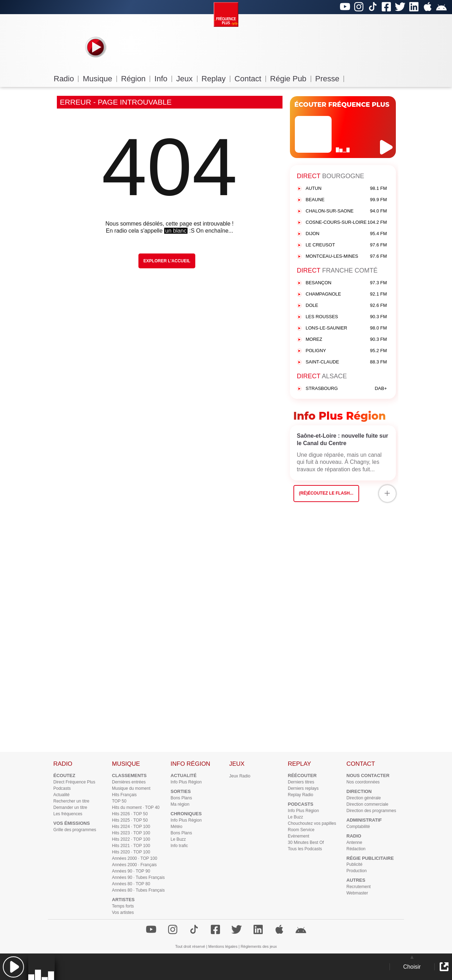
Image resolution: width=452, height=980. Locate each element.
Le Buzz (178, 839)
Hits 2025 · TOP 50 (130, 820)
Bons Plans (181, 798)
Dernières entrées (129, 782)
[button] (13, 967)
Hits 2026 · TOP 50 (130, 814)
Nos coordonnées (363, 782)
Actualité (61, 795)
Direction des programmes (371, 811)
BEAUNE (346, 200)
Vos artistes (123, 912)
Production (356, 871)
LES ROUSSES (346, 317)
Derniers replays (303, 788)
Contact (250, 79)
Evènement (299, 836)
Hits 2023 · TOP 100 (131, 833)
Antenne (354, 842)
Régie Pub (291, 79)
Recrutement (359, 887)
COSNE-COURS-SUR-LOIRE (346, 223)
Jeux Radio (240, 776)
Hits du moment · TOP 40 (136, 807)
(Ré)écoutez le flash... (326, 493)
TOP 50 (119, 801)
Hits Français (124, 795)
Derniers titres (301, 782)
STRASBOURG (346, 389)
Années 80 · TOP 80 (131, 884)
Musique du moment (131, 788)
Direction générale (364, 798)
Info (163, 79)
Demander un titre (70, 807)
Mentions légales (223, 946)
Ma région (180, 804)
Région (136, 79)
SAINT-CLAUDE (346, 362)
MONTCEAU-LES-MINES (346, 256)
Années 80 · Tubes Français (138, 890)
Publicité (354, 864)
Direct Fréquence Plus (74, 782)
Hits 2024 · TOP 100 (131, 827)
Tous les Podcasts (305, 849)
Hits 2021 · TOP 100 (131, 846)
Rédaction (356, 849)
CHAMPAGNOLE (346, 294)
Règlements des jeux (259, 946)
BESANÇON (346, 283)
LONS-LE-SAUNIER (346, 328)
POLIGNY (346, 351)
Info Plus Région (186, 782)
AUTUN (346, 189)
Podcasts (62, 788)
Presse (330, 79)
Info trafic (179, 846)
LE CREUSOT (346, 245)
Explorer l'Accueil (167, 261)
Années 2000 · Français (134, 865)
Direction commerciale (367, 804)
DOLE (346, 306)
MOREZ (346, 340)
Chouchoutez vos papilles (312, 823)
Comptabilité (358, 827)
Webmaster (357, 893)
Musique (100, 79)
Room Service (301, 830)
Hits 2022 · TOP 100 (131, 839)
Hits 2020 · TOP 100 (131, 852)
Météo (176, 827)
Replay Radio (301, 795)
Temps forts (123, 906)
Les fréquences (68, 814)
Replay (216, 79)
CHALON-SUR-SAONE (346, 211)
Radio (66, 79)
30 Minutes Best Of (306, 842)
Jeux (187, 79)
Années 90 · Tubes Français (138, 877)
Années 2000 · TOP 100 (135, 858)
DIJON (346, 234)
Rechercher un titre (71, 801)
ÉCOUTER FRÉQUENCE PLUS (342, 105)
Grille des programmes (75, 830)
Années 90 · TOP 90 (131, 871)
